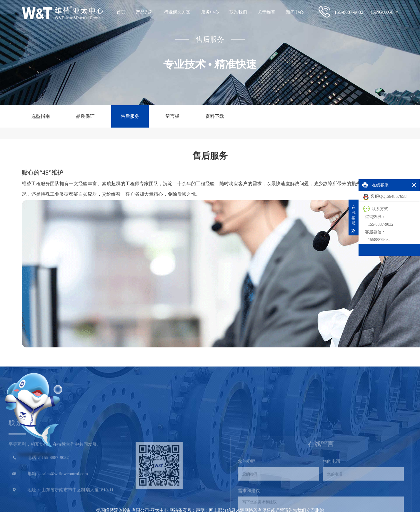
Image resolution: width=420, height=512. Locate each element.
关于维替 (266, 12)
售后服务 (130, 116)
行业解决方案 (177, 12)
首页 (121, 12)
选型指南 (41, 116)
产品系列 (145, 12)
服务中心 (210, 12)
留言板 (172, 116)
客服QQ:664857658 (385, 197)
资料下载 (215, 116)
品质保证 (85, 116)
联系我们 (238, 12)
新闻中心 (295, 12)
